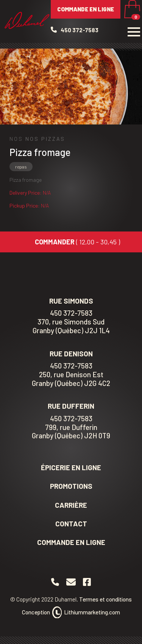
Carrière (71, 505)
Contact (71, 524)
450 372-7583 (71, 366)
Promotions (71, 486)
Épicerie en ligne (71, 467)
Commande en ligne (86, 9)
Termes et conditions (105, 599)
